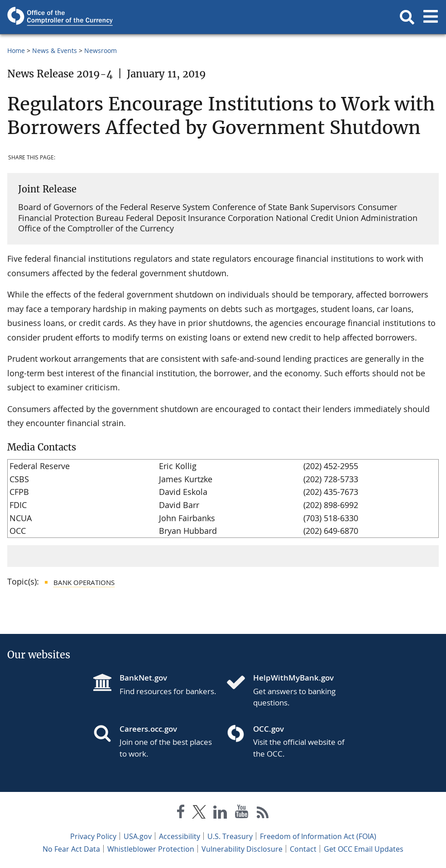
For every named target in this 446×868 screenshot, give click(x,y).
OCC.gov (269, 729)
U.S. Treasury (230, 836)
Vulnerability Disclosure (242, 849)
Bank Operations (84, 582)
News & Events (55, 50)
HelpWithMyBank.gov (293, 678)
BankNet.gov (143, 678)
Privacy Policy (93, 836)
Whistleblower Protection (151, 849)
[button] (407, 17)
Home (16, 50)
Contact (303, 849)
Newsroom (101, 50)
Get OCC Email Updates (364, 849)
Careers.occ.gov (148, 729)
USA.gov (138, 836)
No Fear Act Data (71, 849)
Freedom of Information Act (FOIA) (318, 836)
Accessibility (180, 836)
